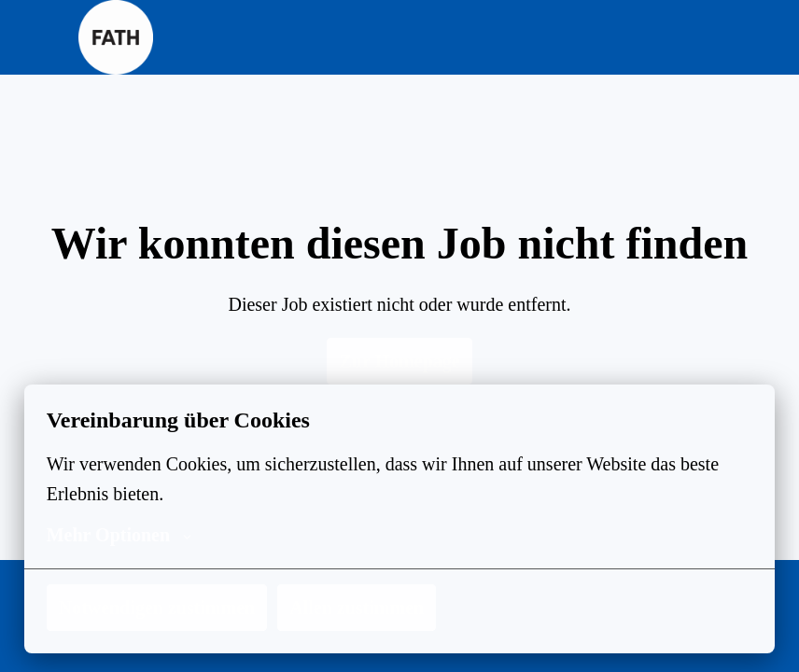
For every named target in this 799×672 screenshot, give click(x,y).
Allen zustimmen (365, 608)
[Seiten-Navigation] (708, 37)
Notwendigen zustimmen (161, 608)
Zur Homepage (400, 361)
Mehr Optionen (117, 535)
